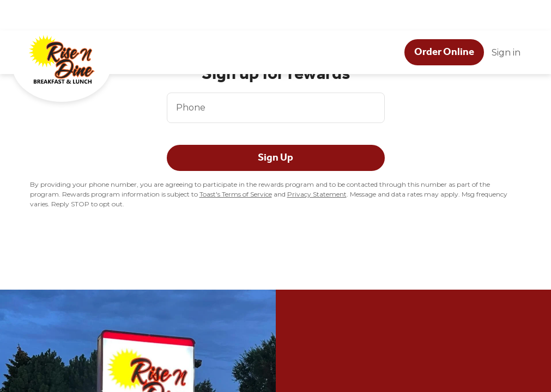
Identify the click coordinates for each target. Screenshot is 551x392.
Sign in (506, 22)
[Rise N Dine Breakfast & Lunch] (72, 40)
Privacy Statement (317, 194)
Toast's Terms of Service (236, 194)
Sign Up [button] (275, 157)
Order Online (444, 21)
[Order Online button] (444, 22)
